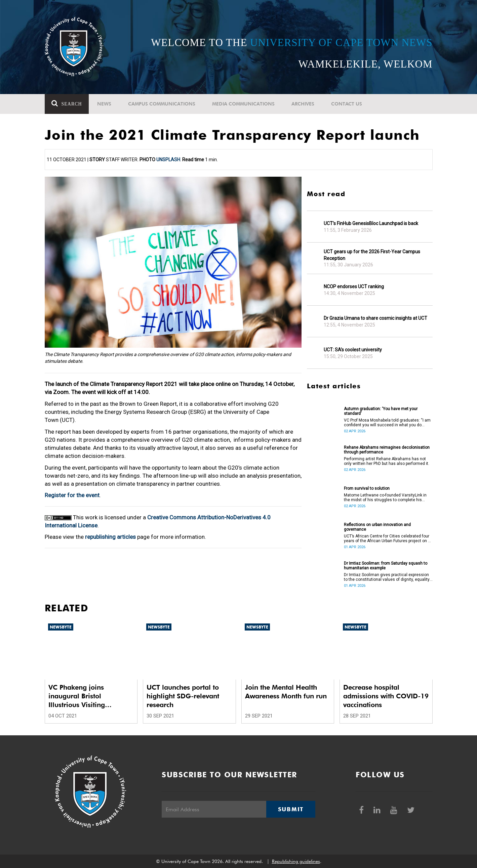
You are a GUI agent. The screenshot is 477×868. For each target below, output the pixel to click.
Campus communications (162, 104)
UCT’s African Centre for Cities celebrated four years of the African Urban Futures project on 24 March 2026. (388, 538)
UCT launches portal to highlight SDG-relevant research (183, 696)
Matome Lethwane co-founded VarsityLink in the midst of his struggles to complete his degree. (385, 497)
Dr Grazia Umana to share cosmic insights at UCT (375, 318)
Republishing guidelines (296, 861)
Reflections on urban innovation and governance (377, 527)
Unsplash (168, 160)
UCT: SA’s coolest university (353, 350)
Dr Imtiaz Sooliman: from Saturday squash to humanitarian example (386, 566)
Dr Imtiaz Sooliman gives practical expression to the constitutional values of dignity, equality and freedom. (387, 577)
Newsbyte (61, 627)
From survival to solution (367, 488)
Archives (303, 104)
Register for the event (72, 495)
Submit (291, 809)
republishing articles (110, 537)
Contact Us (347, 104)
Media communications (243, 104)
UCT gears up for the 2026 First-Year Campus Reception (372, 255)
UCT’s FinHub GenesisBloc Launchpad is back (371, 223)
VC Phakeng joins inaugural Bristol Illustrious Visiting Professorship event (79, 696)
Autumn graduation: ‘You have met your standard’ (381, 411)
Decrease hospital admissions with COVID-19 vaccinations (386, 696)
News (104, 104)
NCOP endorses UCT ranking (354, 287)
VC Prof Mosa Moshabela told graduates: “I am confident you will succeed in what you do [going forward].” (387, 423)
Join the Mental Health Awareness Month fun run (286, 692)
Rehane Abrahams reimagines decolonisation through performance (387, 450)
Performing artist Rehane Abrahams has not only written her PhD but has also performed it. (387, 461)
